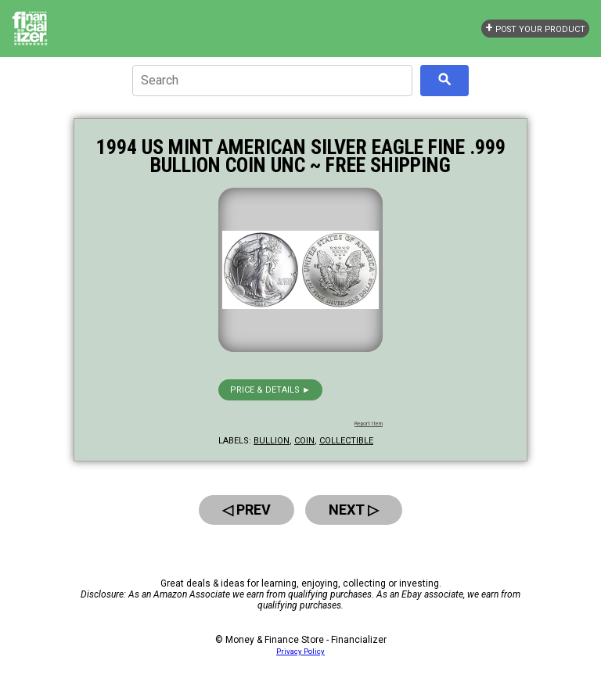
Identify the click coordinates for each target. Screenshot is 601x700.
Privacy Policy (300, 651)
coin (304, 441)
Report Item (369, 424)
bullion (272, 441)
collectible (346, 441)
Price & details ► (270, 390)
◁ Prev (247, 510)
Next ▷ (354, 510)
